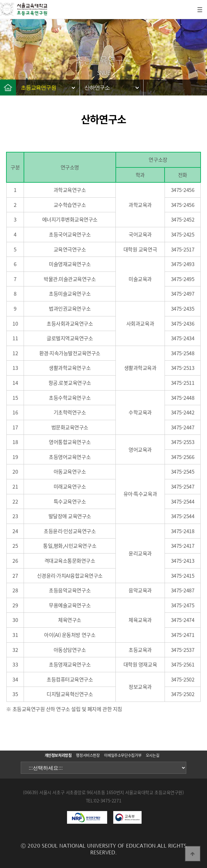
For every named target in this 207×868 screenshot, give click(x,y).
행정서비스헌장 (88, 755)
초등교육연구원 (38, 88)
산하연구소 (97, 88)
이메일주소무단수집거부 (123, 755)
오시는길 (153, 755)
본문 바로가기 (0, 0)
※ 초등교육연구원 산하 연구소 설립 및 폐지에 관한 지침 (64, 709)
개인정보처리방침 (58, 755)
